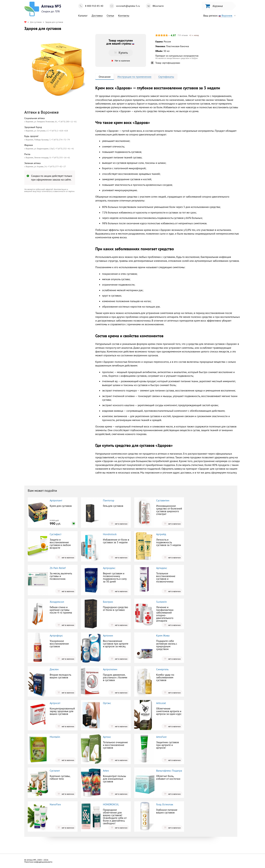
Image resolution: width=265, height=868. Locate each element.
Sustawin (161, 602)
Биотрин (108, 602)
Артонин (108, 635)
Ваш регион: (220, 16)
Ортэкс (107, 703)
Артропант (56, 500)
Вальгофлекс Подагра (169, 771)
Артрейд (161, 534)
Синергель (162, 669)
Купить (121, 53)
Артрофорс (56, 635)
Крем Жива (163, 635)
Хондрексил (57, 602)
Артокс (107, 737)
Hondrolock (110, 534)
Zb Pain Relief (58, 568)
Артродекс (109, 568)
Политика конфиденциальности (38, 862)
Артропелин (110, 669)
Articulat (161, 703)
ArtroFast (161, 737)
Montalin (55, 737)
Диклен (54, 669)
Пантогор (109, 500)
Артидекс (162, 568)
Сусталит (55, 771)
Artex (106, 771)
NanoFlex (55, 804)
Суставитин (163, 500)
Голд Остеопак (165, 804)
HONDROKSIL (111, 804)
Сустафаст (56, 534)
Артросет (55, 703)
